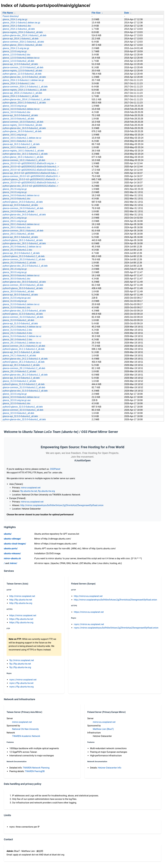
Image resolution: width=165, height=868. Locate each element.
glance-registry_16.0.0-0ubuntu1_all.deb (22, 125)
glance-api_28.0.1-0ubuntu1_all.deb (20, 237)
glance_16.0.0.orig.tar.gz (15, 106)
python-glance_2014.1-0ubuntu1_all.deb (22, 45)
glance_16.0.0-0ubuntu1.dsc (17, 112)
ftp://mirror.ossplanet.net (22, 660)
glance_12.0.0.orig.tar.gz (15, 51)
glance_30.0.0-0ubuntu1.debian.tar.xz (21, 275)
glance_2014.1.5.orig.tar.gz (16, 48)
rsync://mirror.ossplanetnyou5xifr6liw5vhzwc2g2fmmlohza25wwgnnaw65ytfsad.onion (116, 628)
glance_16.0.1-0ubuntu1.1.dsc (17, 141)
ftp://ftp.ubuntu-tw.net (20, 664)
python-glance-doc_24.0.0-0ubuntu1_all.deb (24, 215)
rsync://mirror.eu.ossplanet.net (89, 624)
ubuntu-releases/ (12, 553)
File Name (8, 13)
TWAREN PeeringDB (35, 771)
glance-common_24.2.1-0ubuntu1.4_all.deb (24, 346)
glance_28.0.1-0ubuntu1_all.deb (18, 234)
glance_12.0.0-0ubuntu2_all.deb (18, 61)
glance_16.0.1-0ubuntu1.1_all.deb (19, 147)
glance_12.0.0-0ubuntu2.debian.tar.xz (21, 58)
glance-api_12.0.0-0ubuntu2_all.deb (20, 64)
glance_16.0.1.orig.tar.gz (15, 135)
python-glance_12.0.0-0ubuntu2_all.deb (22, 74)
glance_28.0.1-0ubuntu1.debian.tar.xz (21, 224)
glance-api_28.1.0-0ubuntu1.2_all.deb (21, 365)
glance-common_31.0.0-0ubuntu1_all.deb (23, 317)
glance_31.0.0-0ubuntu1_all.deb (18, 320)
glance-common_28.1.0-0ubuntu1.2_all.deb (24, 368)
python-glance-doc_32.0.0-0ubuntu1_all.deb (24, 419)
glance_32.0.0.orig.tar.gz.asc (17, 400)
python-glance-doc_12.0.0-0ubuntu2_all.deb (24, 77)
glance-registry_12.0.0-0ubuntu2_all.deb (22, 71)
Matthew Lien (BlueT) (103, 729)
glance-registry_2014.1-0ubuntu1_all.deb (23, 32)
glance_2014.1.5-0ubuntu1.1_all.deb (21, 96)
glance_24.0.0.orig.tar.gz (15, 192)
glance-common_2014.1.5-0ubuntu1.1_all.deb (25, 87)
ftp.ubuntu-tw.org (46, 491)
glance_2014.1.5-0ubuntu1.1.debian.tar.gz (23, 80)
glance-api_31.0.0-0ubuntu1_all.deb (20, 323)
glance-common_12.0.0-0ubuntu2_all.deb (23, 67)
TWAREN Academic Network (26, 736)
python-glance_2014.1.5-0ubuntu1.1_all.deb (24, 103)
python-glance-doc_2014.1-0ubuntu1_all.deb (25, 35)
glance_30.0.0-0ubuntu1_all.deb (18, 291)
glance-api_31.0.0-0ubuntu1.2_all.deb (21, 378)
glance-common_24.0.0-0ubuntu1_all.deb (23, 208)
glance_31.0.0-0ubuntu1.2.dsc (17, 330)
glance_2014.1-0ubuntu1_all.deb (19, 29)
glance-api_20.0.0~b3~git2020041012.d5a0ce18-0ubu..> (30, 173)
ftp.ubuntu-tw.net (29, 491)
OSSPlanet (55, 469)
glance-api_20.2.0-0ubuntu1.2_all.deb (21, 253)
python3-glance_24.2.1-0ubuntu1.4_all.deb (24, 349)
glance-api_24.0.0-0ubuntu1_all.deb (20, 205)
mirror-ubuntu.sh (12, 558)
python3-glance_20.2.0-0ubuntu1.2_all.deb (24, 256)
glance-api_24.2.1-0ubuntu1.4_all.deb (21, 352)
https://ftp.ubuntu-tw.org (21, 622)
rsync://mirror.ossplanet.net (23, 680)
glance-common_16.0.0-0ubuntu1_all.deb (23, 122)
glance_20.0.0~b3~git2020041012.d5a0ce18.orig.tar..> (29, 163)
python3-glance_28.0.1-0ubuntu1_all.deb (23, 240)
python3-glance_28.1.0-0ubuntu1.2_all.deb (24, 362)
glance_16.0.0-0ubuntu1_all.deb (18, 119)
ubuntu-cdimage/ (12, 539)
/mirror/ (13, 563)
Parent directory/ (11, 16)
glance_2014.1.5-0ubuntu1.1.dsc (19, 83)
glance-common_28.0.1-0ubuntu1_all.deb (23, 231)
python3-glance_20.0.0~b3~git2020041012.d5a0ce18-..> (30, 179)
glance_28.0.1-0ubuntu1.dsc (17, 227)
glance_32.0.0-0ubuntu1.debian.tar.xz (21, 397)
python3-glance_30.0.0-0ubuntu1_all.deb (23, 288)
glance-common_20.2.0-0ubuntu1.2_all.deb (24, 259)
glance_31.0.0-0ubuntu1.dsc (17, 307)
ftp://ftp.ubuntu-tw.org (20, 667)
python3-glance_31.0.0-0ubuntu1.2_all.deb (24, 384)
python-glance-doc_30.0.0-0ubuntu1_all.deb (24, 282)
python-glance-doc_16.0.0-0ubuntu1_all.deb (24, 128)
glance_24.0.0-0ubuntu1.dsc (17, 199)
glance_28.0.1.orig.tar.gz (15, 221)
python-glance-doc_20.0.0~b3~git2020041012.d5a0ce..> (30, 186)
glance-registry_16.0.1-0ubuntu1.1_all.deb (23, 151)
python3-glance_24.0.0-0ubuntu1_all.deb (23, 202)
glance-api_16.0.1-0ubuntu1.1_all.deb (21, 144)
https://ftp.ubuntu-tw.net (21, 619)
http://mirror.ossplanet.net (22, 596)
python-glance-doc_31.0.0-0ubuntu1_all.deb (24, 311)
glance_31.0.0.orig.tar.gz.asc (17, 298)
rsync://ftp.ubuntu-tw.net (21, 683)
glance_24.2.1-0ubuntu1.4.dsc (17, 333)
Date (127, 13)
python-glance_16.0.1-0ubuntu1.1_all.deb (23, 157)
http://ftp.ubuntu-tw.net (21, 600)
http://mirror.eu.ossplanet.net (88, 596)
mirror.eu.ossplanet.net (32, 502)
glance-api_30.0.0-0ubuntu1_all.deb (20, 295)
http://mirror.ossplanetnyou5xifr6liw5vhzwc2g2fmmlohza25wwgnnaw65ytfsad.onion (62, 505)
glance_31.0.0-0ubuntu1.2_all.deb (19, 381)
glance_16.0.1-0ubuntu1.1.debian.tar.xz (22, 138)
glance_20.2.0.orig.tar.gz (15, 189)
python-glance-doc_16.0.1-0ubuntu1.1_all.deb (25, 154)
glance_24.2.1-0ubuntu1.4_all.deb (19, 356)
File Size (96, 13)
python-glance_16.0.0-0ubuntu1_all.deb (22, 131)
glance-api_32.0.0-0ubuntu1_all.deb (20, 416)
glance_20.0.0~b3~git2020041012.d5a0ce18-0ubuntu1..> (31, 167)
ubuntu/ (8, 534)
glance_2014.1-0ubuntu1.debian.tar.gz (21, 23)
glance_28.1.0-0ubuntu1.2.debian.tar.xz (22, 343)
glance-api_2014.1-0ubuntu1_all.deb (21, 39)
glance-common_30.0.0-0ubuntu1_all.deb (23, 285)
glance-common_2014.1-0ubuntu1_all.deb (23, 42)
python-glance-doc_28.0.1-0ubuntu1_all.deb (24, 243)
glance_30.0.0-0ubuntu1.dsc (17, 279)
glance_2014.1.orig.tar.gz (15, 19)
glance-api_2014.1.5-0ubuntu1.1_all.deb (22, 93)
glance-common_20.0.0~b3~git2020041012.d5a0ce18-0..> (31, 176)
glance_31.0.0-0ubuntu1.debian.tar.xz (21, 304)
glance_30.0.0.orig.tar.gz (15, 272)
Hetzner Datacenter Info (110, 768)
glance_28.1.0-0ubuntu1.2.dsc (17, 340)
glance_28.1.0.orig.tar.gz (15, 269)
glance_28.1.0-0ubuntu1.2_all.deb (19, 371)
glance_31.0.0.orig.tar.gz (15, 301)
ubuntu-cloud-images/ (15, 544)
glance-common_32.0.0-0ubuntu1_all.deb (23, 410)
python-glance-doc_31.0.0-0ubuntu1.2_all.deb (25, 391)
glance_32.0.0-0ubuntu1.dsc (17, 403)
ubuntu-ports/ (11, 549)
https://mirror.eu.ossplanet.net (89, 612)
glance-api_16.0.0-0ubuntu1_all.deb (20, 115)
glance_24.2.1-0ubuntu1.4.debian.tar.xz (22, 327)
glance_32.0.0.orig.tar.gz (15, 394)
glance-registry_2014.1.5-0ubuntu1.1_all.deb (25, 90)
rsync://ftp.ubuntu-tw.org (21, 687)
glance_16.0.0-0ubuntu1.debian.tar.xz (21, 109)
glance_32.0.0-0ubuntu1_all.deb (18, 413)
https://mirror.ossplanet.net (23, 615)
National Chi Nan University (25, 729)
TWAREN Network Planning (36, 768)
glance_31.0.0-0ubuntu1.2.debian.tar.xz (22, 336)
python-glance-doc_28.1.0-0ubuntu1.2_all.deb (25, 375)
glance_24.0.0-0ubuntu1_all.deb (18, 211)
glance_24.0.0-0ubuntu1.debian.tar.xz (21, 195)
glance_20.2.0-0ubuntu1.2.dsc (17, 250)
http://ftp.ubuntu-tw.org (21, 603)
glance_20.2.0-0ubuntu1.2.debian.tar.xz (22, 247)
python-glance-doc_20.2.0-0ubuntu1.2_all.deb (25, 266)
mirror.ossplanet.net (31, 488)
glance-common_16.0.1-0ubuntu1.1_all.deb (24, 160)
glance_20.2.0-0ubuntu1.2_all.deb (19, 263)
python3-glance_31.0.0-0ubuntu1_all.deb (23, 314)
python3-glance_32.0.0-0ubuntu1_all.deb (23, 407)
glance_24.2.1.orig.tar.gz (15, 218)
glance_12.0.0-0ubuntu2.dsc (17, 55)
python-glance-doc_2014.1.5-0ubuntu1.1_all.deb (26, 99)
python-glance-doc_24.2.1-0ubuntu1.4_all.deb (25, 359)
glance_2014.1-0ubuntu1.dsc (17, 26)
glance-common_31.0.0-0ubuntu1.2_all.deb (24, 387)
